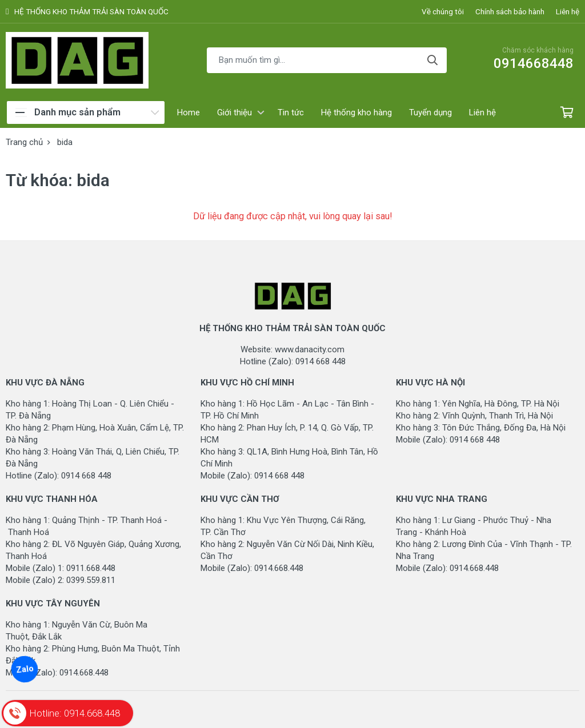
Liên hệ (568, 11)
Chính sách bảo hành (510, 11)
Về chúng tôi (443, 11)
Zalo (24, 669)
